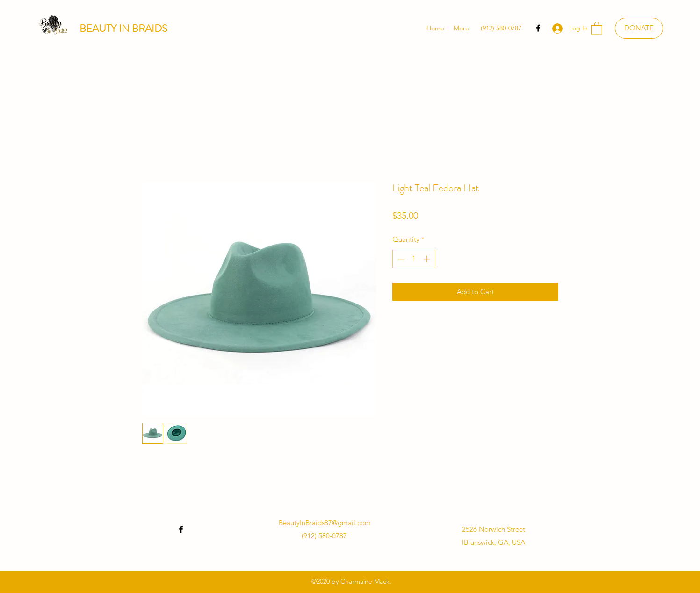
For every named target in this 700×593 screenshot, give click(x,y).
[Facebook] (538, 28)
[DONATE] (639, 28)
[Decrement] (400, 259)
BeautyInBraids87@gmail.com (325, 523)
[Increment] (428, 259)
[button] (597, 28)
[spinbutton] (414, 259)
